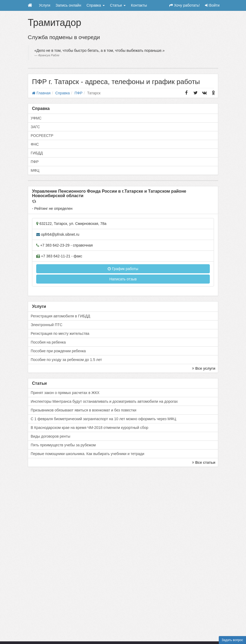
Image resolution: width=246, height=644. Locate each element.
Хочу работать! (184, 5)
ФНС (35, 144)
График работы (123, 269)
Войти (212, 5)
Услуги (45, 5)
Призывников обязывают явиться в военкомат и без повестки (83, 410)
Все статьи (204, 462)
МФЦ (35, 170)
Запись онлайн (68, 5)
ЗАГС (35, 127)
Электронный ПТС (47, 325)
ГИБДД (37, 153)
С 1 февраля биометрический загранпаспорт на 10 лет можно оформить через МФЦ (103, 419)
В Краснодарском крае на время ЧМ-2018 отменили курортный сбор (89, 428)
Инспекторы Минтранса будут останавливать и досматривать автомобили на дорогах (104, 401)
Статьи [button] (118, 5)
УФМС (36, 118)
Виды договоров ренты (51, 436)
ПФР (35, 162)
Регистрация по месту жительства (60, 333)
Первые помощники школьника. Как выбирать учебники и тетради (87, 454)
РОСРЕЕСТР (42, 136)
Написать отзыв (123, 279)
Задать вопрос (232, 640)
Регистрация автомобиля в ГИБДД (60, 316)
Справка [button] (96, 5)
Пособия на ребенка (48, 342)
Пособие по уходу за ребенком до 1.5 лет (66, 360)
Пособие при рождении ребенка (58, 351)
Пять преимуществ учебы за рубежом (63, 445)
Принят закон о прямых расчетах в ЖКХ (65, 393)
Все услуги (204, 368)
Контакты (139, 5)
